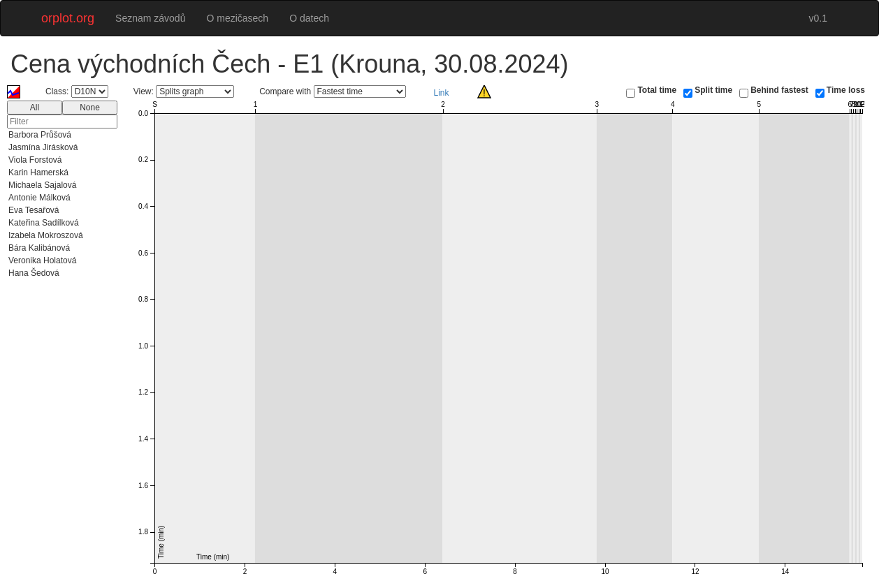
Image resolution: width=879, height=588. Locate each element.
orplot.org (68, 18)
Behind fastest (779, 90)
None (90, 108)
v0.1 (818, 18)
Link (442, 93)
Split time (713, 90)
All (35, 108)
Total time (657, 90)
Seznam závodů (150, 18)
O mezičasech (237, 18)
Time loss (846, 90)
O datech (309, 18)
